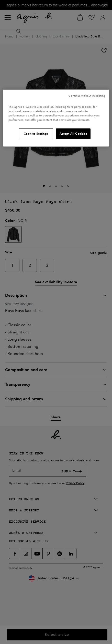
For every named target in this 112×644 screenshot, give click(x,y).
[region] (56, 118)
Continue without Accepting (87, 96)
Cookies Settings (36, 133)
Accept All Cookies (73, 133)
